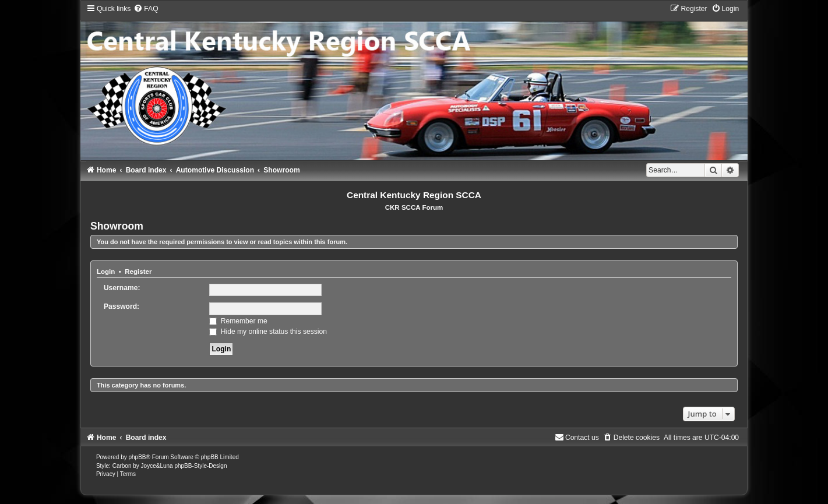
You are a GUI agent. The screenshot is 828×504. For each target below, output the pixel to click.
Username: (122, 288)
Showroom (117, 226)
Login (106, 272)
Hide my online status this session (268, 332)
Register (138, 272)
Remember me (238, 321)
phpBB (137, 457)
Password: (121, 306)
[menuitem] (146, 9)
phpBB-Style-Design (200, 466)
